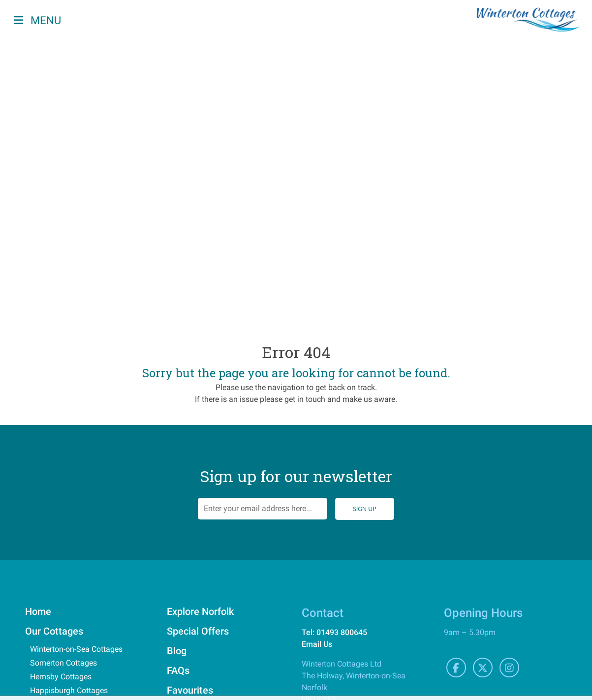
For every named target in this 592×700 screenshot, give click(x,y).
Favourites (190, 690)
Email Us (317, 644)
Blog (177, 651)
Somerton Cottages (63, 663)
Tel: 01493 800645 (334, 632)
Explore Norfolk (200, 611)
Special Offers (198, 631)
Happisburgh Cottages (69, 690)
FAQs (178, 670)
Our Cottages (54, 631)
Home (38, 611)
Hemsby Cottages (61, 677)
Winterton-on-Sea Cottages (76, 649)
